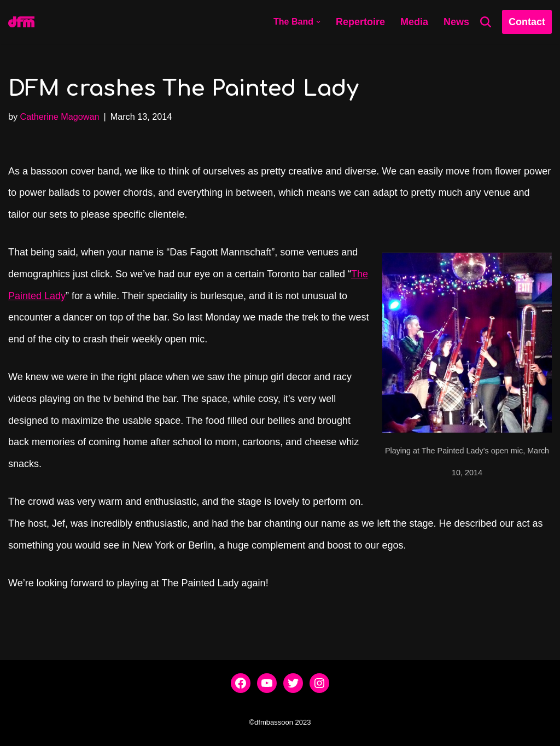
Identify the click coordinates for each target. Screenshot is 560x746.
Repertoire (360, 22)
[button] (318, 22)
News (456, 22)
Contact (527, 22)
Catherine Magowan (60, 116)
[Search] (486, 22)
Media (414, 22)
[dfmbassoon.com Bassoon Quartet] (21, 22)
